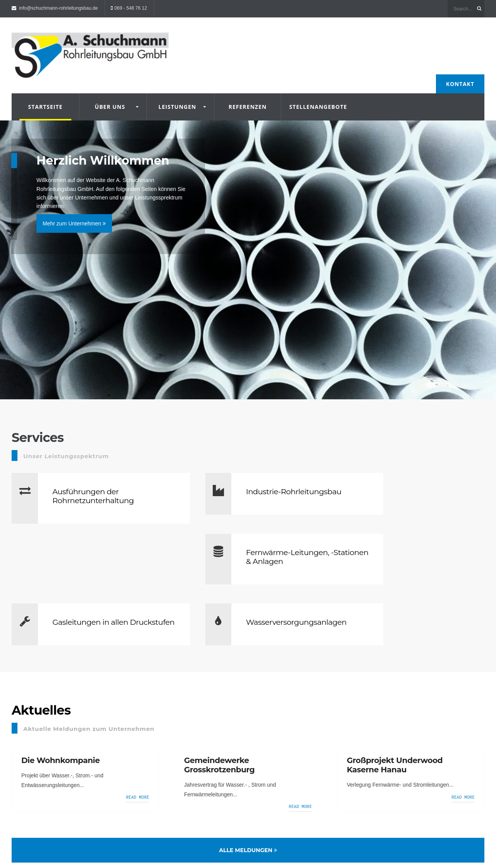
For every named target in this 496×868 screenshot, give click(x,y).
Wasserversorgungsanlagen (269, 553)
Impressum (47, 841)
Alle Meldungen (248, 791)
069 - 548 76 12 (131, 8)
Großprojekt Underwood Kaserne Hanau (395, 705)
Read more (138, 738)
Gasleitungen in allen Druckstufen (93, 557)
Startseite (45, 98)
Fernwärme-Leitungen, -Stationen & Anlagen (425, 487)
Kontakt (460, 75)
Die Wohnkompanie (60, 700)
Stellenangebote (315, 98)
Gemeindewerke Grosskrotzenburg (219, 705)
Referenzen (248, 98)
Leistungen (177, 98)
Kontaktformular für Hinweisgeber (133, 841)
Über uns (110, 98)
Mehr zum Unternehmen (75, 217)
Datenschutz (79, 841)
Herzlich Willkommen (107, 154)
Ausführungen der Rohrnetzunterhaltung (96, 487)
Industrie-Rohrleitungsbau (248, 487)
